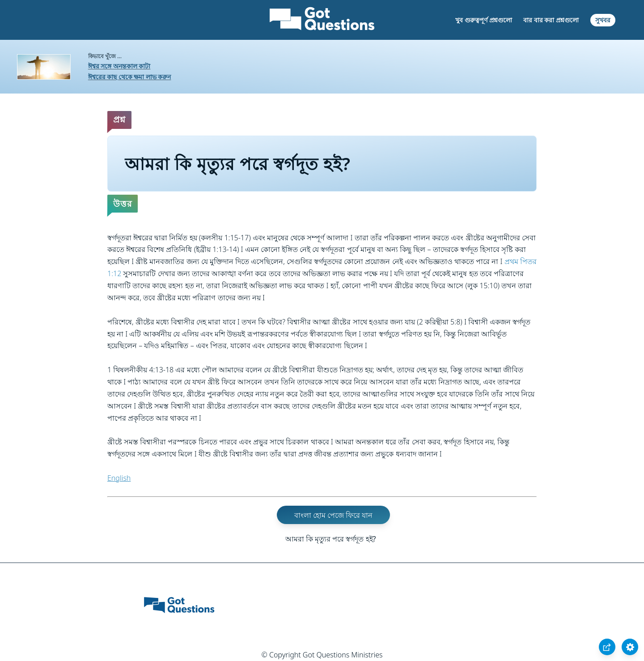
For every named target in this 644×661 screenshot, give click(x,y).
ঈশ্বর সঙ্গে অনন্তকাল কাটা (119, 66)
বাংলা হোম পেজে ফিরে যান (334, 515)
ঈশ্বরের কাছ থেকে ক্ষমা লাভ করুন (130, 77)
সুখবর (603, 20)
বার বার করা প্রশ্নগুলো (551, 20)
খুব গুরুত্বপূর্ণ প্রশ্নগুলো (483, 20)
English (119, 478)
